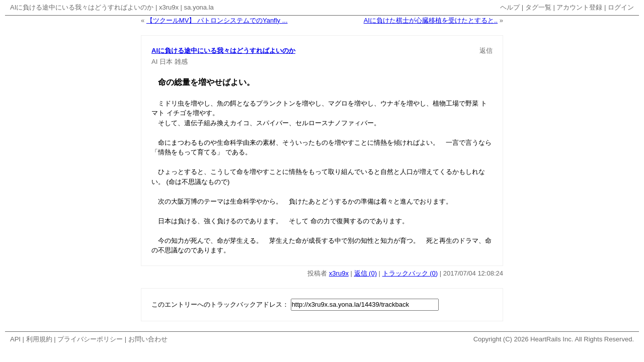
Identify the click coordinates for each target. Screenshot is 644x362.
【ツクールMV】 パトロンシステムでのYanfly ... (217, 20)
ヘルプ (510, 7)
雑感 (181, 62)
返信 (486, 51)
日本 (166, 62)
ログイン (621, 7)
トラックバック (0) (410, 273)
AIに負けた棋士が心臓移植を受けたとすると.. (431, 20)
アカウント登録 (579, 7)
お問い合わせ (148, 339)
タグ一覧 (538, 7)
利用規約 (39, 339)
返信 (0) (366, 273)
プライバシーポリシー (90, 339)
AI (154, 62)
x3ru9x (169, 7)
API (15, 339)
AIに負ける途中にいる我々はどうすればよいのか (82, 7)
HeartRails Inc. (552, 339)
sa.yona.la (199, 7)
